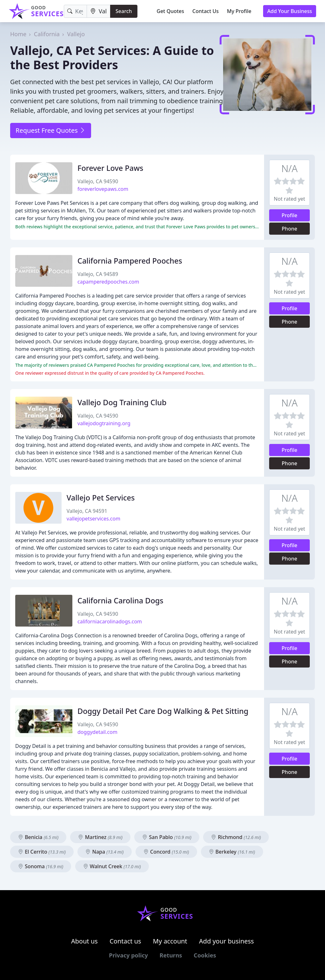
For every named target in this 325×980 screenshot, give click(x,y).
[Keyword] (75, 11)
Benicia (38, 837)
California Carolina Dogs (120, 601)
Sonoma (41, 866)
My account (170, 941)
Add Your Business (290, 11)
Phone (290, 229)
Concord (166, 852)
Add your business (226, 941)
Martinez (100, 837)
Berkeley (232, 852)
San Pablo (167, 837)
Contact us (125, 941)
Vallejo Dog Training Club (122, 402)
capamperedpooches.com (108, 282)
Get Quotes (171, 11)
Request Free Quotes (51, 130)
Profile (289, 215)
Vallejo (76, 34)
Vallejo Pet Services (101, 498)
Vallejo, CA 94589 (98, 274)
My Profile (239, 11)
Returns (171, 955)
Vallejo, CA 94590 (98, 181)
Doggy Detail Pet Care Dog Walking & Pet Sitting (163, 711)
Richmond (236, 837)
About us (84, 941)
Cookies (205, 955)
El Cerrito (42, 852)
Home (18, 34)
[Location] (99, 11)
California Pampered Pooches (130, 261)
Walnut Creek (112, 866)
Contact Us (206, 11)
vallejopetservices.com (93, 519)
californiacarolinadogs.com (110, 621)
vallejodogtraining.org (104, 423)
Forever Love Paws (110, 168)
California (47, 34)
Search (124, 11)
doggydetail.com (97, 732)
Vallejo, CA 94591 (87, 511)
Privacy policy (128, 955)
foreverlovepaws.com (103, 189)
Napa (104, 852)
